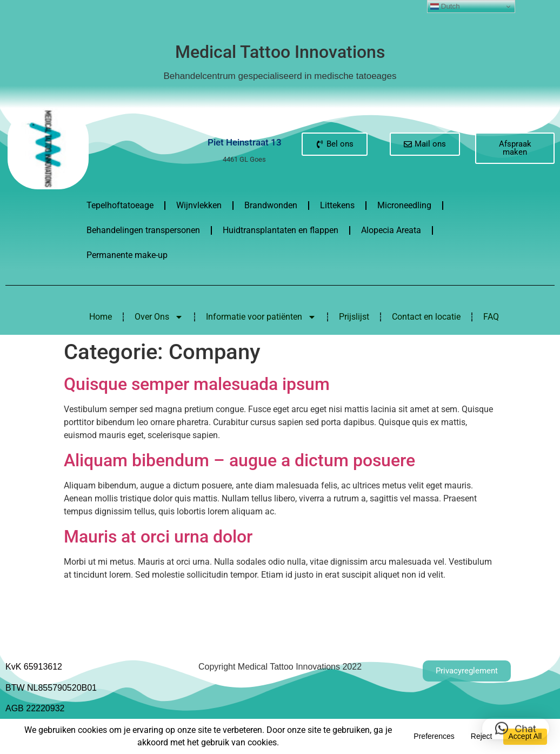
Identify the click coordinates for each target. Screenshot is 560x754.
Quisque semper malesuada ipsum (197, 384)
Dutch (445, 6)
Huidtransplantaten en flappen (281, 230)
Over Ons (159, 317)
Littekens (337, 205)
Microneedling (404, 205)
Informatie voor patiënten (261, 317)
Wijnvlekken (199, 205)
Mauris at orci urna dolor (158, 537)
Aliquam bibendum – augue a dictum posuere (239, 460)
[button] (516, 723)
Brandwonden (271, 205)
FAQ (491, 317)
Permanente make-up (127, 255)
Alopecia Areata (391, 230)
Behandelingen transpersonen (143, 230)
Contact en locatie (426, 317)
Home (101, 317)
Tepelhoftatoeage (120, 205)
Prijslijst (354, 317)
